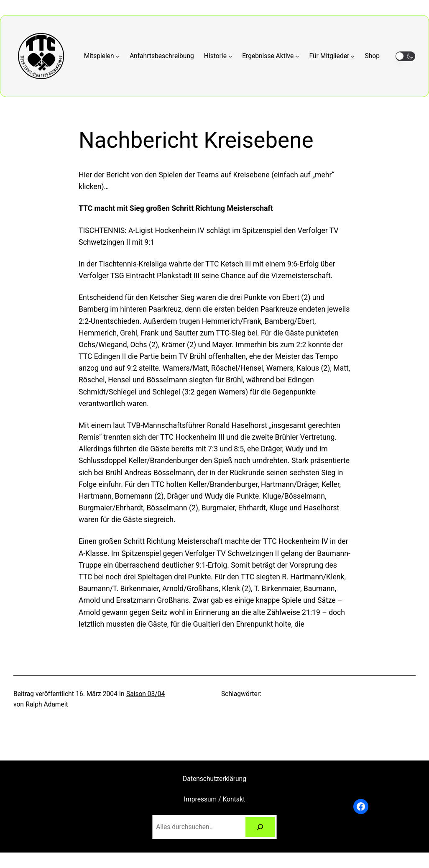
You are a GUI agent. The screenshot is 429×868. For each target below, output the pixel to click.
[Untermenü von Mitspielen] (102, 56)
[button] (405, 56)
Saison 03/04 (146, 694)
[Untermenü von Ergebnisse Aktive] (271, 56)
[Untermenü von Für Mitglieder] (332, 56)
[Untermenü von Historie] (218, 56)
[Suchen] (260, 827)
